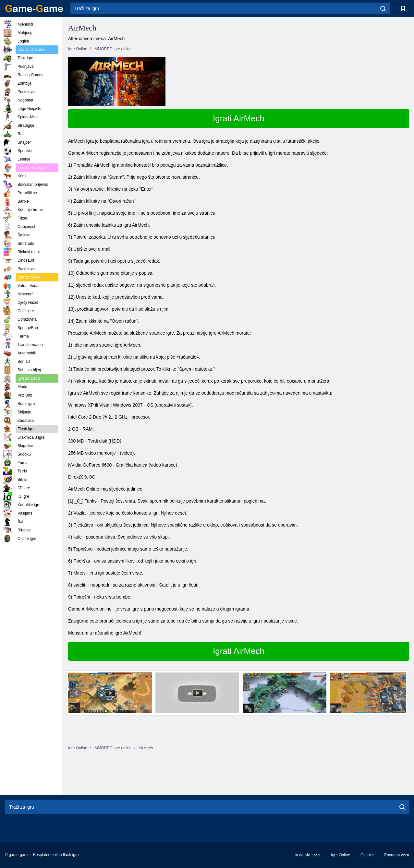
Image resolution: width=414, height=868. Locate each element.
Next (401, 693)
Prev (77, 693)
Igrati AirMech (239, 118)
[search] (383, 8)
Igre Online (341, 855)
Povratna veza (397, 855)
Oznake (367, 855)
